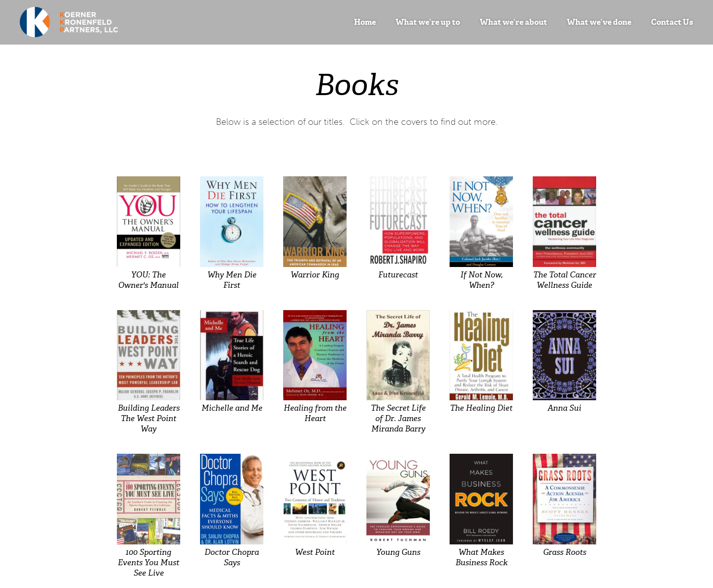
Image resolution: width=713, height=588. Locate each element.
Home (365, 22)
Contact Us (672, 22)
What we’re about (513, 22)
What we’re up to (428, 22)
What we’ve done (599, 22)
